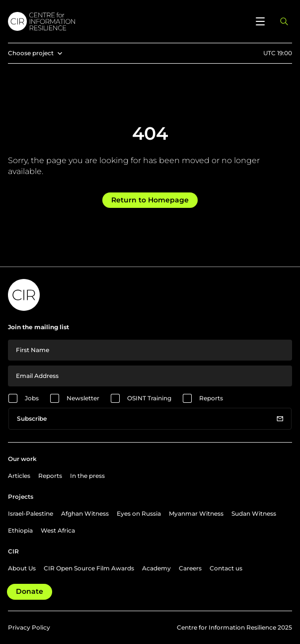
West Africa (58, 530)
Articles (19, 476)
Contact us (226, 568)
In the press (87, 476)
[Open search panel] (284, 21)
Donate (30, 591)
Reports (211, 398)
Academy (156, 568)
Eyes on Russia (139, 513)
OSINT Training (149, 398)
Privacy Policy (29, 627)
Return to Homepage (150, 200)
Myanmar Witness (196, 513)
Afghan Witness (85, 513)
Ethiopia (20, 530)
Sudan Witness (254, 513)
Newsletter (83, 398)
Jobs (32, 398)
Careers (190, 568)
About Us (22, 568)
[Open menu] (260, 21)
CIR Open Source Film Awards (89, 568)
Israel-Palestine (31, 513)
